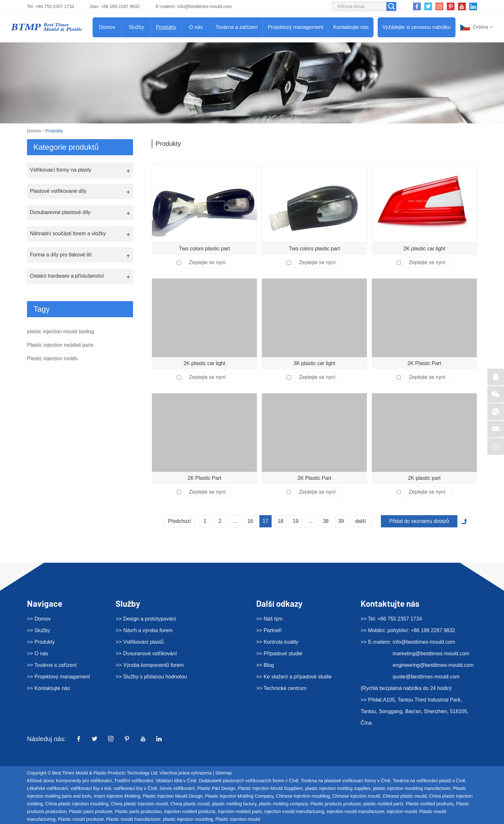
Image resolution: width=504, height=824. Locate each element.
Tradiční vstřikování (134, 781)
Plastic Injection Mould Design (173, 796)
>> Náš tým (269, 619)
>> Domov (39, 619)
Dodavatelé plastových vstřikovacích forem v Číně (249, 781)
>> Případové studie (279, 654)
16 (250, 521)
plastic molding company (283, 804)
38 (326, 521)
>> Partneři (269, 630)
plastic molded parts (383, 804)
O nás (196, 27)
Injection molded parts (240, 811)
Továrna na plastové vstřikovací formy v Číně (346, 781)
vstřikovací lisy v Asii (91, 788)
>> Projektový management (59, 677)
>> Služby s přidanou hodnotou (151, 677)
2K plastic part (424, 478)
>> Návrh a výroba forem (144, 630)
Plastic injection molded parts (60, 345)
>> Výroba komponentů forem (150, 665)
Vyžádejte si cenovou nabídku (417, 27)
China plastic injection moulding (77, 804)
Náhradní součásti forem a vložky (68, 233)
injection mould (402, 811)
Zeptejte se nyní (207, 262)
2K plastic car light (424, 249)
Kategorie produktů (66, 147)
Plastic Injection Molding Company (239, 796)
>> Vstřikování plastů (140, 642)
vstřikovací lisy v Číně (135, 788)
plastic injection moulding (188, 819)
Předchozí (180, 521)
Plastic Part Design (216, 788)
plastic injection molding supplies (338, 788)
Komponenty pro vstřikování (84, 781)
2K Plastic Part (424, 363)
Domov (107, 27)
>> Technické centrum (281, 688)
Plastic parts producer (91, 811)
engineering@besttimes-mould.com (433, 665)
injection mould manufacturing (294, 811)
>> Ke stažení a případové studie (294, 677)
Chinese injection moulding (303, 796)
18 (281, 521)
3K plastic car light (314, 363)
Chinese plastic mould (405, 796)
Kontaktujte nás (351, 27)
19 (296, 521)
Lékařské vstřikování (48, 788)
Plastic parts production (138, 811)
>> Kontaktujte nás (48, 688)
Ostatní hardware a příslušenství (67, 276)
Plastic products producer (335, 804)
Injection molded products (190, 811)
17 (265, 521)
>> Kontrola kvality (277, 642)
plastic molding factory (234, 804)
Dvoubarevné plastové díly (60, 212)
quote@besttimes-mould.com (426, 677)
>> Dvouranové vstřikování (146, 654)
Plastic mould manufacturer (133, 819)
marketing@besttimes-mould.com (431, 654)
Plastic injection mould (238, 819)
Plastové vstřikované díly (58, 191)
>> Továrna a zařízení (52, 665)
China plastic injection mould (139, 804)
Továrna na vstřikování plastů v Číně (429, 781)
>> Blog (265, 665)
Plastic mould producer (81, 819)
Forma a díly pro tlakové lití (61, 255)
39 (341, 521)
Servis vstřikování (177, 788)
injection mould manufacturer (355, 811)
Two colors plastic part (204, 249)
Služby (136, 27)
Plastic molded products (430, 804)
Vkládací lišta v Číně (176, 781)
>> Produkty (41, 642)
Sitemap (224, 773)
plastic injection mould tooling (60, 331)
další (361, 521)
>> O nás (38, 654)
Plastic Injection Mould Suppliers (270, 788)
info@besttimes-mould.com (204, 6)
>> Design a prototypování (146, 619)
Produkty (166, 27)
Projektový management (296, 27)
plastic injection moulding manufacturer (412, 788)
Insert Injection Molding (117, 796)
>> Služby (38, 630)
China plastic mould (190, 804)
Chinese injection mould (356, 796)
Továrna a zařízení (237, 27)
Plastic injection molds (52, 358)
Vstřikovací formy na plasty (61, 170)
